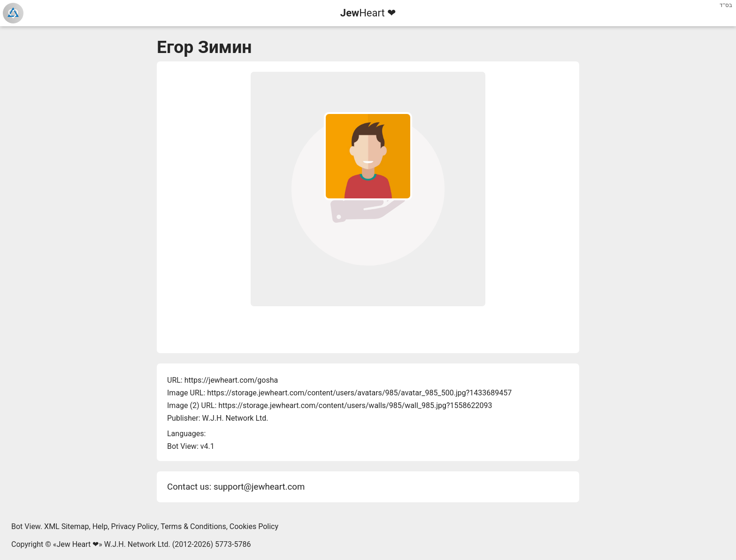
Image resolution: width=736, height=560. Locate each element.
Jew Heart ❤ (77, 544)
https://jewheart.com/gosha (231, 380)
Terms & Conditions (193, 526)
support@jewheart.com (259, 487)
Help (100, 526)
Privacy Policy (134, 526)
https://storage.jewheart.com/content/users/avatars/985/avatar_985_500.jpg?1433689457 (359, 393)
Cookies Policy (254, 526)
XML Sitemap (66, 526)
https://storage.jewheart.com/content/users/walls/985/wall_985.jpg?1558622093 (355, 405)
